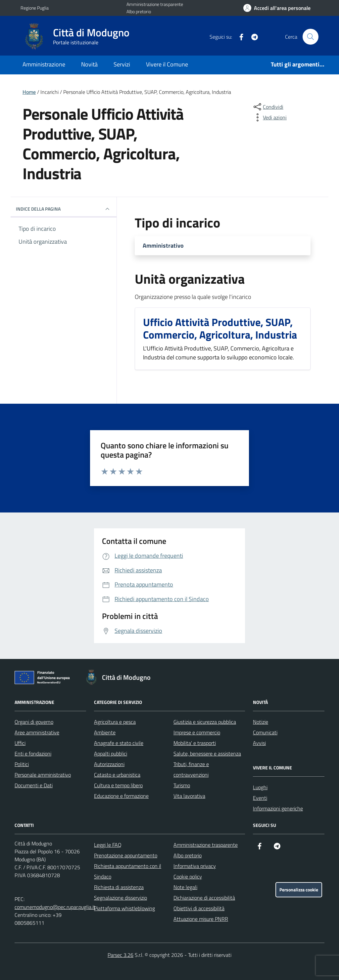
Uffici (20, 743)
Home (29, 92)
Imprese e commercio (197, 732)
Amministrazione (44, 64)
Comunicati (265, 732)
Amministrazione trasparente (155, 4)
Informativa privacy (195, 866)
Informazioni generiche (278, 808)
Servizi (122, 64)
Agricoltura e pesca (115, 722)
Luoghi (260, 787)
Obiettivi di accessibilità (199, 908)
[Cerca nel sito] (311, 37)
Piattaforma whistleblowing (124, 908)
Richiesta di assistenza (119, 887)
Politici (22, 764)
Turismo (182, 785)
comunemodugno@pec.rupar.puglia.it (55, 907)
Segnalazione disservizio (121, 898)
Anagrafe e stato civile (119, 743)
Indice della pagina (64, 209)
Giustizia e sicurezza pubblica (205, 722)
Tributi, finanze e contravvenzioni (191, 769)
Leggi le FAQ (108, 845)
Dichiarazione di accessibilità (204, 898)
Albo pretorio (139, 11)
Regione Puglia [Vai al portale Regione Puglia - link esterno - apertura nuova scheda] (35, 8)
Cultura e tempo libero (118, 785)
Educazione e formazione (121, 796)
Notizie (261, 722)
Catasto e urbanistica (117, 775)
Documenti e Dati (34, 785)
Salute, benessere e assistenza (207, 754)
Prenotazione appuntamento (126, 855)
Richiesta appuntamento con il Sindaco (128, 871)
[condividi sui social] (268, 107)
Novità (89, 64)
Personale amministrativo (43, 775)
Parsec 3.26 (121, 955)
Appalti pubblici (111, 754)
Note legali (185, 887)
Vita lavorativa (189, 796)
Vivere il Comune (167, 64)
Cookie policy (188, 877)
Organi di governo (34, 722)
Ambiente (105, 732)
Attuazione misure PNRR (201, 919)
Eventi (260, 798)
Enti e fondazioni (33, 754)
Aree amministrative (37, 732)
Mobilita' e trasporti (195, 743)
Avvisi (259, 743)
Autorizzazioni (109, 764)
